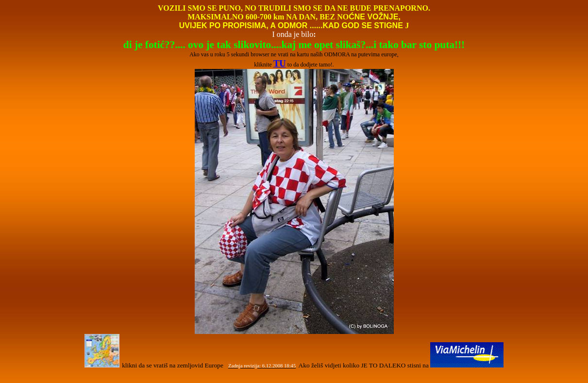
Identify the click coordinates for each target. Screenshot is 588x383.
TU (280, 63)
